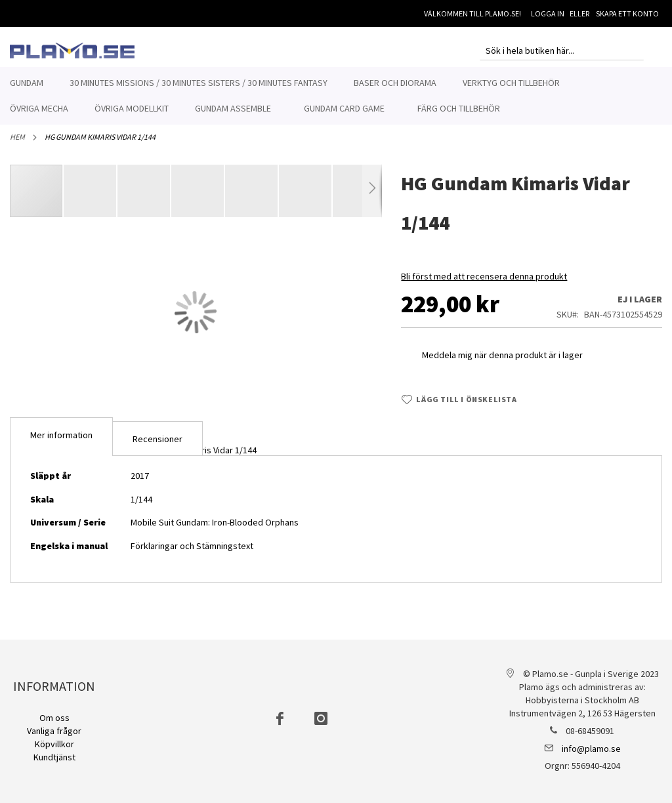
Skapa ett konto (627, 13)
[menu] (336, 96)
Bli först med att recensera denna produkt (484, 283)
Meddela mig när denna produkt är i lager (502, 362)
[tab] (61, 444)
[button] (91, 198)
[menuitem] (27, 83)
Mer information (61, 442)
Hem (17, 144)
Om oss (54, 718)
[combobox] (562, 51)
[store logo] (72, 51)
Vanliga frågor (54, 731)
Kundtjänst (54, 757)
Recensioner (157, 446)
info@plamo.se (591, 749)
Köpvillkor (54, 744)
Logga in (548, 13)
